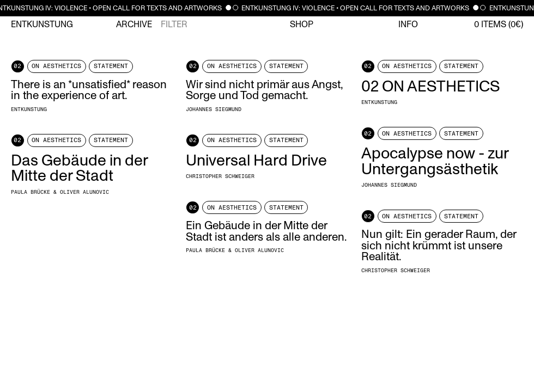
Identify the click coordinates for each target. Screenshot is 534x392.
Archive (134, 24)
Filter (174, 24)
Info (408, 24)
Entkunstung (42, 24)
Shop (302, 24)
